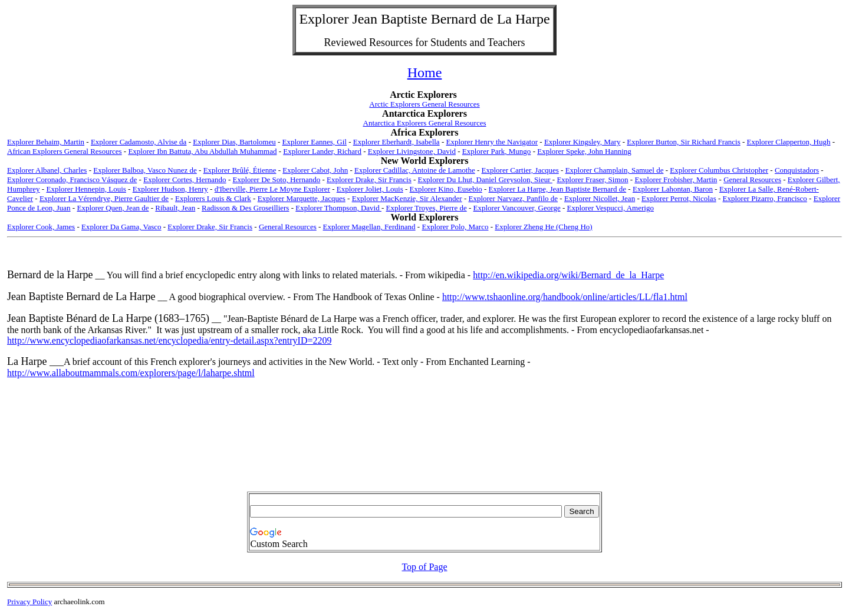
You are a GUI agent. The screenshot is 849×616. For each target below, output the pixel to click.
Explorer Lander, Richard (322, 151)
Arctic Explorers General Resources (424, 104)
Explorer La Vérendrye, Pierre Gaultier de (104, 198)
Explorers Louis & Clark (213, 198)
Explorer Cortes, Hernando (185, 179)
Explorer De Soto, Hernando (276, 179)
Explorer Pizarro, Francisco (765, 198)
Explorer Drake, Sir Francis (369, 179)
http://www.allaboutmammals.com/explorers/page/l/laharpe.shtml (131, 373)
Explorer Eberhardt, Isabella (396, 142)
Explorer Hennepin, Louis (86, 189)
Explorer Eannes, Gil (315, 142)
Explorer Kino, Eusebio (446, 189)
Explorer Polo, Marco (455, 227)
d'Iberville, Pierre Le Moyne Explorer (272, 189)
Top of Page (424, 567)
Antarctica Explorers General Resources (425, 123)
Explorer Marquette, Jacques (302, 198)
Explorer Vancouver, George (517, 208)
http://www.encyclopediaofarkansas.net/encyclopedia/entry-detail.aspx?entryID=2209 (169, 340)
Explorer (324, 19)
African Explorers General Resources (65, 151)
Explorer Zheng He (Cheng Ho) (543, 227)
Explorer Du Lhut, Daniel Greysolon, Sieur (485, 179)
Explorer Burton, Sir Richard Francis (683, 142)
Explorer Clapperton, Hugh (789, 142)
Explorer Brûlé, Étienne (240, 170)
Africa (404, 132)
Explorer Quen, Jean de (113, 208)
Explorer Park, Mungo (497, 151)
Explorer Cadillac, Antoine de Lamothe (415, 170)
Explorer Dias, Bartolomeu (234, 142)
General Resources (752, 179)
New (390, 161)
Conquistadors (797, 170)
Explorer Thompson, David (338, 208)
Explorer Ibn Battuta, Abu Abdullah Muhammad (202, 151)
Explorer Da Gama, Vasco (121, 227)
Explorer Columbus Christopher (719, 170)
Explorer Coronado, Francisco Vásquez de (72, 179)
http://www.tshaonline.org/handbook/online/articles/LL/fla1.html (565, 297)
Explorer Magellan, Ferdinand (369, 227)
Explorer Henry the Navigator (492, 142)
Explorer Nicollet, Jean (600, 198)
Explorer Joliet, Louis (370, 189)
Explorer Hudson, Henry (170, 189)
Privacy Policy (29, 602)
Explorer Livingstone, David (412, 151)
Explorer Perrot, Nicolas (679, 198)
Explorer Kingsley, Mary (583, 142)
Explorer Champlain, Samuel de (615, 170)
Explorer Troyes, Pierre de (427, 208)
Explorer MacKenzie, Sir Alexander (407, 198)
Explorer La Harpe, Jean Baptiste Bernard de (558, 189)
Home (425, 73)
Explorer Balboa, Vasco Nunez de (145, 170)
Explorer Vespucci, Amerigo (611, 208)
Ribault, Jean (175, 208)
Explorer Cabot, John (315, 170)
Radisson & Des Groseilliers (245, 208)
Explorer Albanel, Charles (47, 170)
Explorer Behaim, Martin (46, 142)
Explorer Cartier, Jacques (520, 170)
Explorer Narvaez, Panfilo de (513, 198)
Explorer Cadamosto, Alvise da (139, 142)
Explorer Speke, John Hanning (584, 151)
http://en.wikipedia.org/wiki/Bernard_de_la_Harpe (568, 275)
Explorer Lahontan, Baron (673, 189)
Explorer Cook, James (41, 227)
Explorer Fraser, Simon (592, 179)
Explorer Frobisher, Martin (676, 179)
